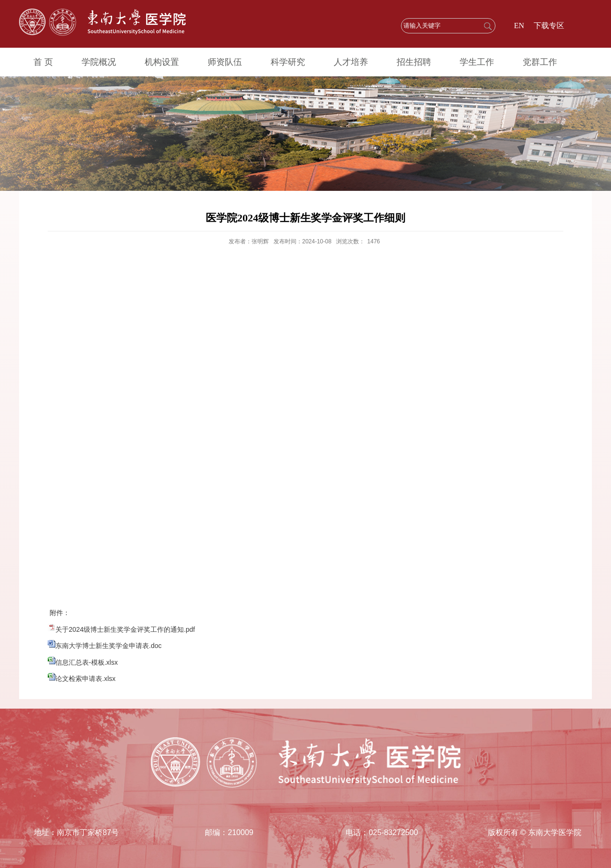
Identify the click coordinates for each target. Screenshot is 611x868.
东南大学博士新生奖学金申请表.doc (108, 646)
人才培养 (351, 62)
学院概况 (99, 62)
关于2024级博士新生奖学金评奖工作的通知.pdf (125, 629)
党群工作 (540, 62)
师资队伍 (225, 62)
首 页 (43, 62)
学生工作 (477, 62)
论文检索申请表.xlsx (85, 679)
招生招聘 (414, 62)
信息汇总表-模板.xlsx (87, 662)
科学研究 (288, 62)
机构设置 (162, 62)
